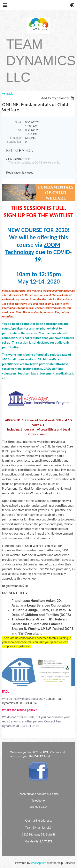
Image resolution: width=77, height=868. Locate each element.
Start (18, 122)
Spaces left (14, 142)
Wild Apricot (39, 863)
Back (10, 94)
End (18, 130)
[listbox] (58, 98)
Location (16, 138)
